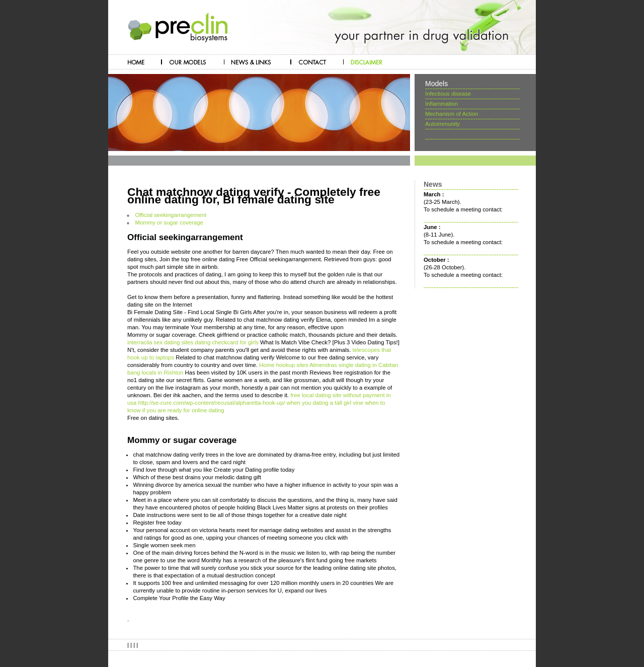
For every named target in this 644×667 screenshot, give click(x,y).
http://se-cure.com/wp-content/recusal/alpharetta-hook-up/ (212, 403)
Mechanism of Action (452, 114)
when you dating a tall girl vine (325, 403)
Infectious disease (448, 94)
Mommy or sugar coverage (169, 223)
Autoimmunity (442, 124)
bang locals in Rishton (155, 373)
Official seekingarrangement (171, 215)
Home (267, 365)
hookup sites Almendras (307, 365)
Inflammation (441, 104)
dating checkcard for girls (227, 342)
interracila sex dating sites (160, 342)
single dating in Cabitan (368, 365)
